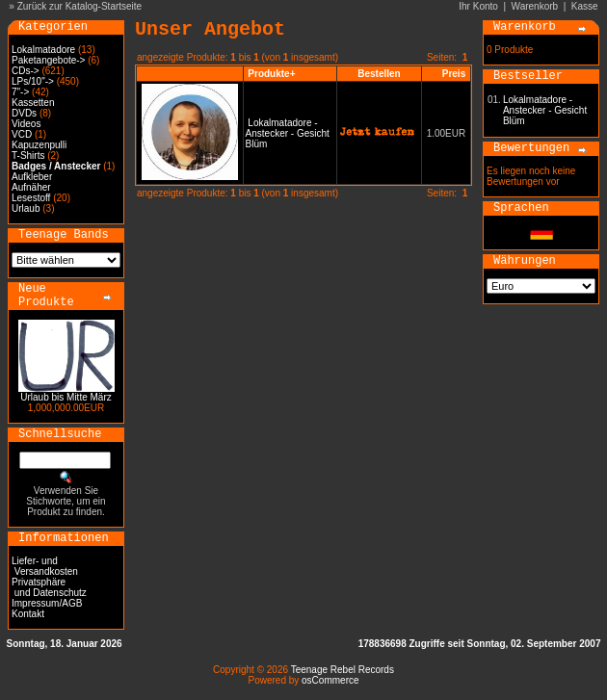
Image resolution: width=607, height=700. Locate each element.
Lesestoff (31, 198)
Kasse (585, 6)
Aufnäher (31, 187)
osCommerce (330, 680)
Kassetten (33, 103)
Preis (454, 74)
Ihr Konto (478, 6)
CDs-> (26, 71)
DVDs (24, 113)
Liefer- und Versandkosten (45, 566)
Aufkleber (32, 177)
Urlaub (26, 208)
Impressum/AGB (47, 603)
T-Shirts (28, 156)
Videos (26, 124)
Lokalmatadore (43, 50)
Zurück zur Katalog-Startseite (80, 6)
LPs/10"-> (33, 81)
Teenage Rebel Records (343, 670)
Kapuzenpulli (39, 145)
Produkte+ (271, 74)
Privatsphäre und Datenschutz (49, 587)
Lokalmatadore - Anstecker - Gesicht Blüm (288, 133)
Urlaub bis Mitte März (66, 397)
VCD (22, 134)
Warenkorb (535, 6)
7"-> (20, 92)
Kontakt (28, 614)
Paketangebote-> (48, 60)
